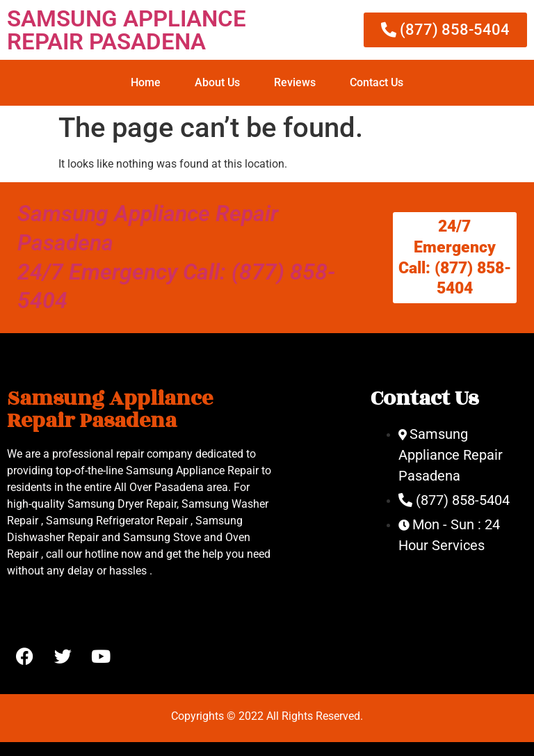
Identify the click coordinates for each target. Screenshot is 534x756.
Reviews (295, 82)
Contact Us (377, 82)
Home (146, 82)
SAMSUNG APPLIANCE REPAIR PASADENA (127, 30)
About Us (217, 82)
